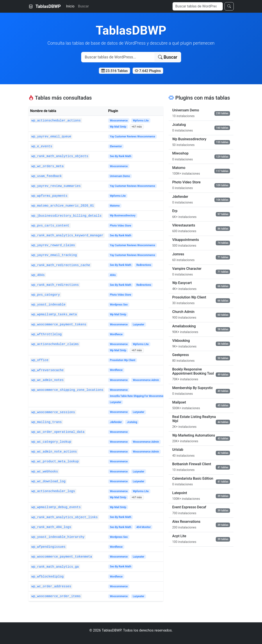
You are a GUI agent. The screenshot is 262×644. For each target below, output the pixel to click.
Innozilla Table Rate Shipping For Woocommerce (138, 396)
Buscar (84, 6)
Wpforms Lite (141, 121)
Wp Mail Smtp (118, 127)
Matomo (115, 206)
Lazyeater (139, 325)
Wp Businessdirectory (123, 216)
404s (113, 275)
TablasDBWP (45, 6)
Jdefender (116, 422)
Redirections (144, 265)
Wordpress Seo (119, 305)
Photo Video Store (120, 226)
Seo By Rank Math (121, 156)
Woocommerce (119, 121)
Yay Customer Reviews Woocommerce (132, 137)
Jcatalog (132, 422)
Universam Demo (120, 176)
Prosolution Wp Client (123, 360)
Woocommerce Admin (146, 380)
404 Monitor (143, 527)
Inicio (70, 6)
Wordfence (116, 334)
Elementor (116, 146)
